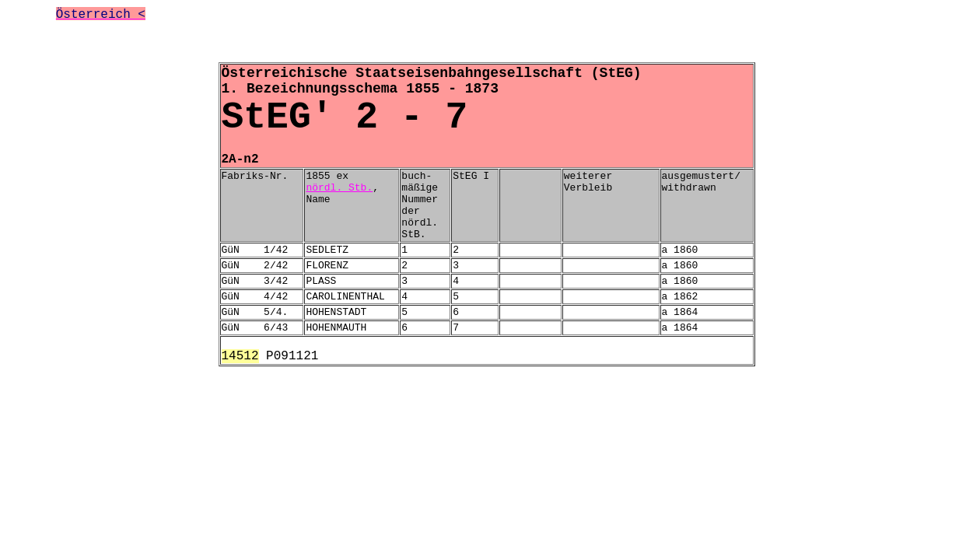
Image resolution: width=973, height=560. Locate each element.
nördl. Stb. (339, 188)
